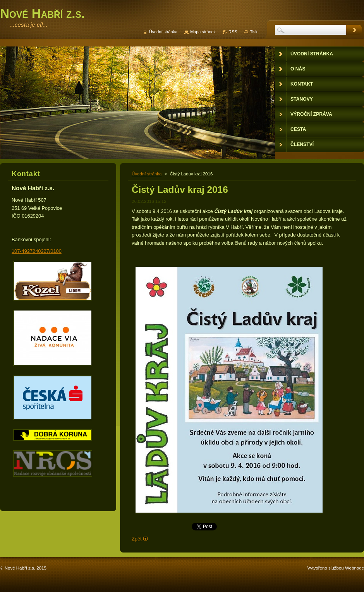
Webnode (355, 568)
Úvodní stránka (147, 174)
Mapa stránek (203, 32)
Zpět (137, 539)
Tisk (254, 32)
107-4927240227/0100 (37, 251)
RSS (233, 32)
